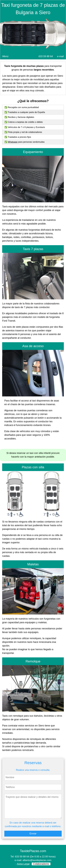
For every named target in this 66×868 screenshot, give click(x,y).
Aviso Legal (23, 864)
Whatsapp (13, 142)
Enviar (33, 834)
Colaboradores (41, 864)
